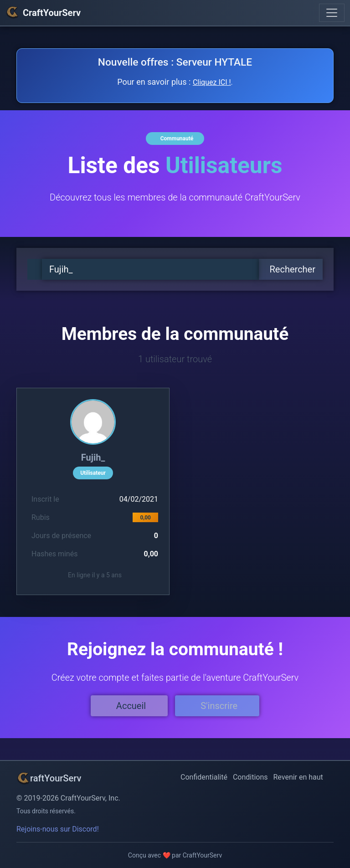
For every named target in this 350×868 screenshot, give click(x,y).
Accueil (131, 706)
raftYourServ (49, 778)
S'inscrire (219, 706)
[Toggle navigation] (332, 13)
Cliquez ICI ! (212, 82)
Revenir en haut (298, 777)
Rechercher (293, 269)
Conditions (250, 777)
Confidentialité (204, 777)
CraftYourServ (43, 13)
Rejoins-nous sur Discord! (58, 829)
